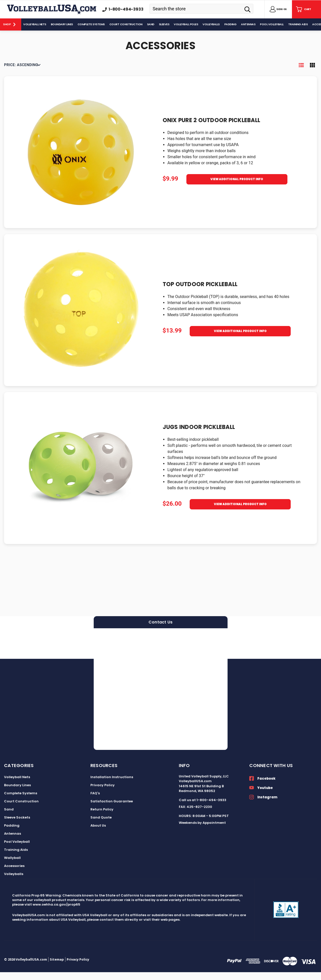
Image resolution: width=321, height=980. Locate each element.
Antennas (13, 841)
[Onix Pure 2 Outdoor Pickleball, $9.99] (81, 160)
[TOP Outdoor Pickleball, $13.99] (81, 318)
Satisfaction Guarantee (112, 809)
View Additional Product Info (237, 189)
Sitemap (57, 967)
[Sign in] (277, 9)
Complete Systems (21, 801)
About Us (98, 833)
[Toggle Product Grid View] (312, 73)
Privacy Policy (103, 793)
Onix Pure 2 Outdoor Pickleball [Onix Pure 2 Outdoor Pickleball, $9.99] (212, 128)
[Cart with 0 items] (303, 9)
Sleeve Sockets (17, 825)
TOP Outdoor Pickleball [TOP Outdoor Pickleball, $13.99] (200, 292)
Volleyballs (14, 882)
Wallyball (12, 866)
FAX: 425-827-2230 (195, 815)
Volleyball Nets (17, 785)
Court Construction (21, 809)
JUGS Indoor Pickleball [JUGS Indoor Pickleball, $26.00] (199, 435)
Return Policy (102, 817)
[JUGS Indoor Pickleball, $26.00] (81, 476)
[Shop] (11, 24)
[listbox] (22, 73)
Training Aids (16, 857)
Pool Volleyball (17, 849)
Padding (12, 833)
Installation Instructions (112, 785)
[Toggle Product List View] (301, 73)
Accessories (14, 874)
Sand (9, 817)
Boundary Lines (17, 793)
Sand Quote (101, 825)
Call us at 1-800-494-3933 (203, 808)
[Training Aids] (298, 24)
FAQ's (95, 801)
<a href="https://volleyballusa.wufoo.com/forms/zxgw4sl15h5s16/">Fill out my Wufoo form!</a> (161, 697)
